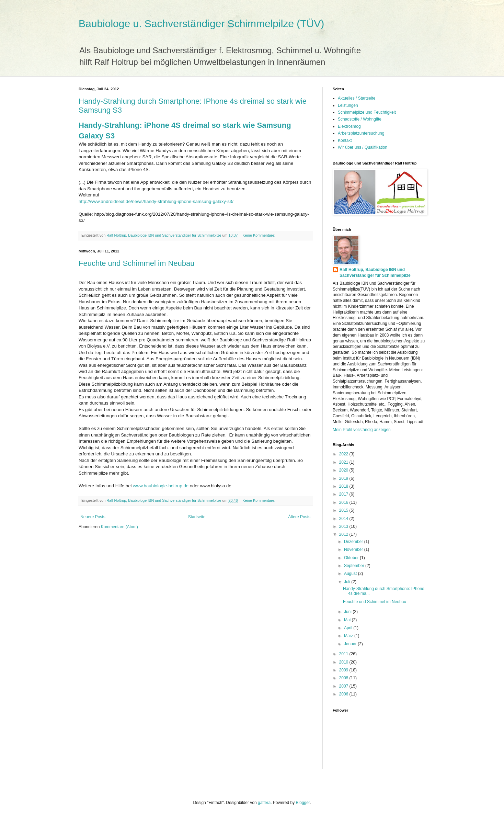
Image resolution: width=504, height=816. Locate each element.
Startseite (197, 517)
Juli (348, 582)
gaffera (264, 803)
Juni (348, 612)
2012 (344, 534)
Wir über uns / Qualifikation (363, 147)
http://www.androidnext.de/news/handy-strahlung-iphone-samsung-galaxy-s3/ (156, 201)
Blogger (303, 803)
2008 (344, 678)
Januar (351, 644)
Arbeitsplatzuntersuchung (361, 133)
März (349, 636)
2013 (344, 526)
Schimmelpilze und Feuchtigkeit (367, 112)
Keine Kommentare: (259, 235)
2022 (344, 454)
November (354, 549)
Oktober (352, 558)
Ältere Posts (299, 517)
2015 (344, 510)
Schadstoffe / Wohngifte (360, 119)
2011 (344, 654)
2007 (344, 686)
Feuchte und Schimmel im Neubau (137, 263)
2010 (344, 662)
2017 (344, 494)
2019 (344, 478)
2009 (344, 670)
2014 (344, 519)
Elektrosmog (349, 126)
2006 (344, 694)
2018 (344, 486)
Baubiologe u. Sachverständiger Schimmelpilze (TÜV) (201, 24)
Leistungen (348, 105)
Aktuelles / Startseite (357, 98)
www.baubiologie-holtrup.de (161, 486)
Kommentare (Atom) (119, 527)
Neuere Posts (93, 517)
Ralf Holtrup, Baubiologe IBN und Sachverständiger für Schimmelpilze (375, 273)
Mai (348, 620)
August (351, 574)
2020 (344, 470)
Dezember (354, 542)
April (349, 628)
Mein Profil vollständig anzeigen (362, 430)
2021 (344, 462)
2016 (344, 502)
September (355, 566)
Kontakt (345, 140)
